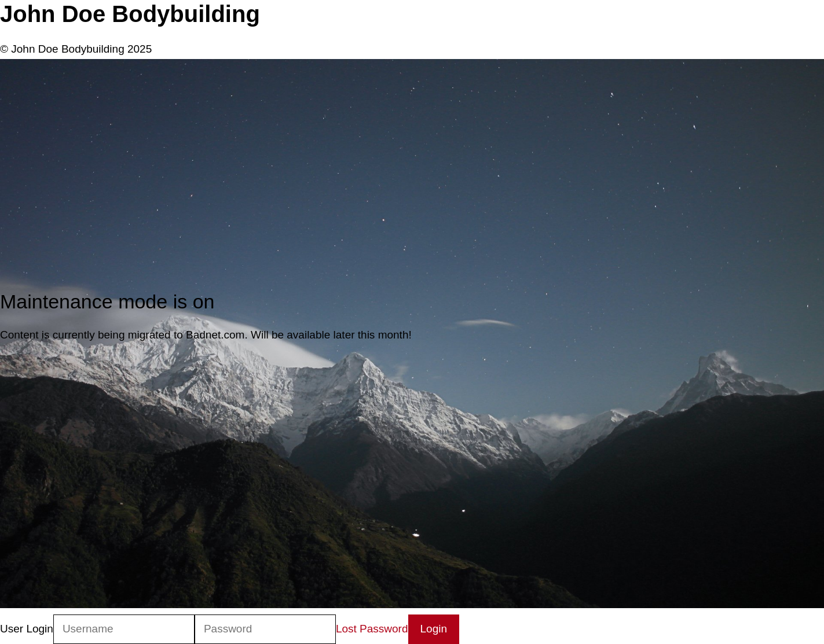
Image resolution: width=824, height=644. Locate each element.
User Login (27, 629)
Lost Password (372, 629)
